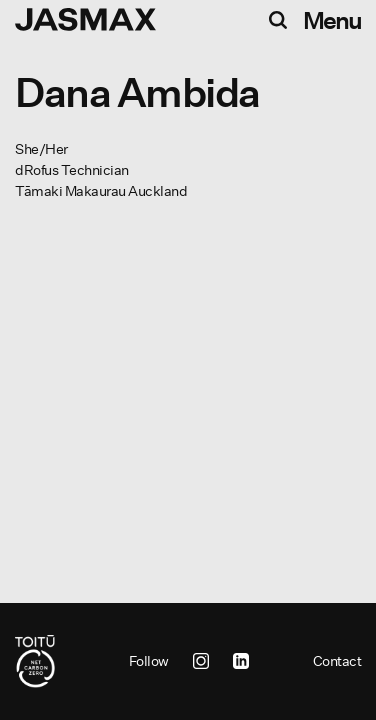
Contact (337, 661)
